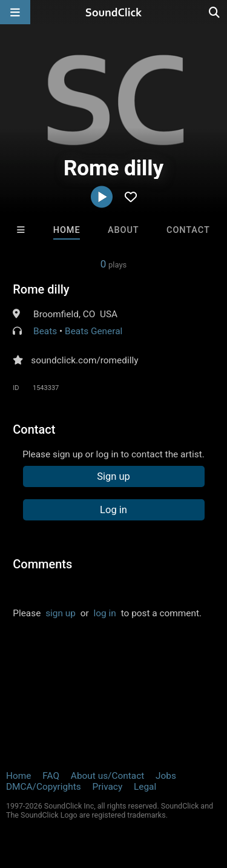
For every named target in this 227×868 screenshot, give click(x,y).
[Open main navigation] (15, 12)
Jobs (166, 776)
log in (105, 613)
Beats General (94, 331)
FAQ (51, 776)
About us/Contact (107, 776)
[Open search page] (215, 12)
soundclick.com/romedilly (84, 360)
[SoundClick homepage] (114, 12)
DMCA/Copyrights (44, 787)
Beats (45, 331)
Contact (188, 230)
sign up (61, 613)
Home (67, 230)
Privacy (107, 787)
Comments (42, 564)
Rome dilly (41, 289)
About (123, 230)
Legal (145, 787)
